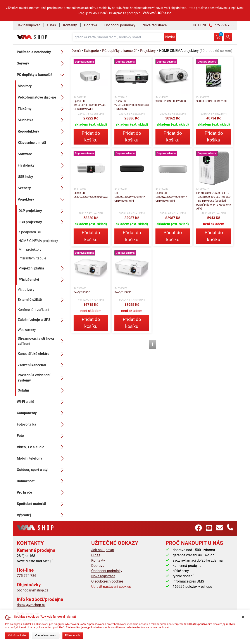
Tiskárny (42, 109)
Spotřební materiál (41, 504)
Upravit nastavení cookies (111, 587)
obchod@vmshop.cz (33, 590)
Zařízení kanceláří (42, 365)
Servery (41, 63)
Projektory (42, 199)
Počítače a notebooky (41, 52)
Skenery (42, 188)
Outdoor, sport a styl (41, 470)
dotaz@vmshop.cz (31, 605)
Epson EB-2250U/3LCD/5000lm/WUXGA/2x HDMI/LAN (132, 105)
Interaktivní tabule (32, 258)
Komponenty (41, 413)
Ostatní (42, 390)
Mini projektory (30, 250)
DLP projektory (42, 211)
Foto (41, 436)
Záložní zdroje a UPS (42, 320)
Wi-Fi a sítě (41, 402)
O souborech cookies (107, 581)
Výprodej (41, 515)
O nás (51, 25)
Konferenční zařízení (33, 310)
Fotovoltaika (41, 424)
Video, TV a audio (41, 447)
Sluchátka (42, 120)
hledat (170, 37)
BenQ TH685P (123, 292)
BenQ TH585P (82, 292)
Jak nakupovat (28, 25)
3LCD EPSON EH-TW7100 (211, 101)
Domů (76, 51)
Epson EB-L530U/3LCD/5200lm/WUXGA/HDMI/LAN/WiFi (91, 195)
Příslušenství (42, 280)
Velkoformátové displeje (42, 97)
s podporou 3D (30, 232)
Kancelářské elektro (42, 354)
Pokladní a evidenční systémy (42, 378)
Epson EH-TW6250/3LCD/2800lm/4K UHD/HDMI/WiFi (90, 105)
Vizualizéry (26, 290)
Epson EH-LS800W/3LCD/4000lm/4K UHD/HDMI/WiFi (171, 197)
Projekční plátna (42, 268)
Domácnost (41, 481)
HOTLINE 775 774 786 (213, 25)
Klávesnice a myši (42, 143)
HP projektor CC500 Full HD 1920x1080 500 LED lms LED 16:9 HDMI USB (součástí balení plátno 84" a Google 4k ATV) (214, 201)
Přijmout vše (73, 635)
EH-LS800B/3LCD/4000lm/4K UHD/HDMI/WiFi (130, 197)
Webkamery (27, 330)
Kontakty (70, 25)
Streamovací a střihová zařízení (42, 341)
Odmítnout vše (17, 635)
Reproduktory (42, 131)
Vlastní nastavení (46, 635)
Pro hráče (41, 492)
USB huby (42, 177)
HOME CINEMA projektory (38, 241)
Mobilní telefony (41, 458)
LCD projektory (42, 222)
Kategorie (91, 51)
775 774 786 (27, 576)
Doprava (91, 25)
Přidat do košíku (91, 137)
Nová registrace (155, 25)
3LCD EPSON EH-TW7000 (171, 101)
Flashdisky (42, 165)
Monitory (42, 86)
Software (42, 154)
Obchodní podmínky (120, 25)
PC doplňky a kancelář (41, 75)
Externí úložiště (42, 300)
